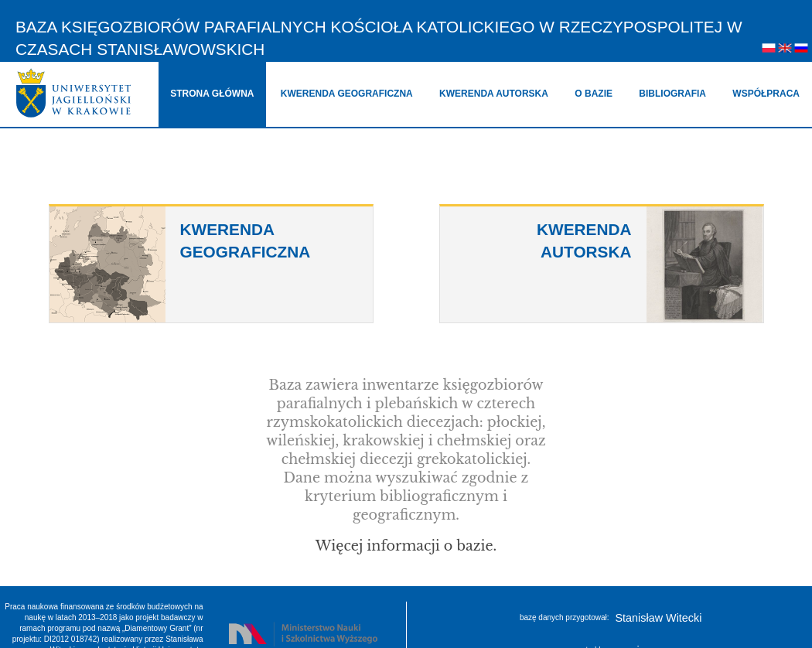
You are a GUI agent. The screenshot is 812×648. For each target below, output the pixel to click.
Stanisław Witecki (659, 618)
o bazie (594, 94)
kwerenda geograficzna (347, 94)
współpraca (766, 94)
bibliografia (672, 94)
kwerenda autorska (494, 94)
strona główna (212, 94)
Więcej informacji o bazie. (406, 546)
